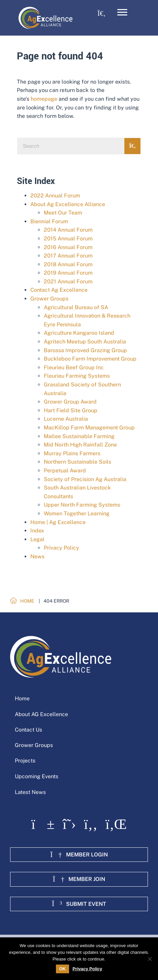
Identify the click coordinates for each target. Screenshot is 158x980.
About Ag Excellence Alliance (68, 204)
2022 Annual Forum (55, 196)
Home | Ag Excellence (58, 522)
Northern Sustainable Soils (77, 462)
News (37, 556)
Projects (25, 761)
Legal (37, 539)
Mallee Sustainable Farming (79, 436)
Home (22, 698)
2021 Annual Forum (68, 282)
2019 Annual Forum (68, 273)
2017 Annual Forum (68, 256)
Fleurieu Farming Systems (77, 376)
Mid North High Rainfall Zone (80, 445)
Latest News (30, 792)
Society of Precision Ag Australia (85, 479)
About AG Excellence (41, 714)
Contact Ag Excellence (59, 290)
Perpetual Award (65, 471)
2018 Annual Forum (68, 264)
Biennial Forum (49, 221)
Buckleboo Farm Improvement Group (90, 359)
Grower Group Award (70, 402)
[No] (150, 959)
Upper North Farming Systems (82, 505)
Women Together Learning (77, 514)
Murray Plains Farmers (72, 453)
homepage (44, 99)
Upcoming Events (37, 776)
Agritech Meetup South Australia (85, 342)
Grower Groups (49, 299)
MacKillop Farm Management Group (89, 428)
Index (37, 531)
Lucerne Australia (66, 419)
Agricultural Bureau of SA (76, 307)
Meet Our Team (63, 213)
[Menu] (122, 12)
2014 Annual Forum (68, 230)
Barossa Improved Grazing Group (85, 350)
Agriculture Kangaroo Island (79, 333)
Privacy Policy (61, 548)
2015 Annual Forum (68, 239)
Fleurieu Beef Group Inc (74, 367)
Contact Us (28, 730)
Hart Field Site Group (71, 410)
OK (63, 969)
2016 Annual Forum (68, 247)
